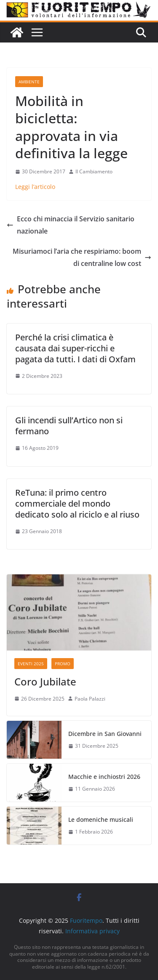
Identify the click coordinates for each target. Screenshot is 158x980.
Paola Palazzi (90, 699)
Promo (63, 664)
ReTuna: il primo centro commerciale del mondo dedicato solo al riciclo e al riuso (77, 503)
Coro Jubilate (45, 681)
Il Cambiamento (94, 171)
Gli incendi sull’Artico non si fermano (69, 426)
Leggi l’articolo (35, 187)
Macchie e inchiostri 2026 (104, 777)
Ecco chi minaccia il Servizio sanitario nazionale (71, 225)
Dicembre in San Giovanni (105, 734)
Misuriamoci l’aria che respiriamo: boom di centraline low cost (82, 257)
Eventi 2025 (31, 664)
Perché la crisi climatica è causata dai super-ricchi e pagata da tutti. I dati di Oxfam (75, 348)
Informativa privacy (92, 931)
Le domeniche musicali (101, 819)
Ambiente (29, 82)
